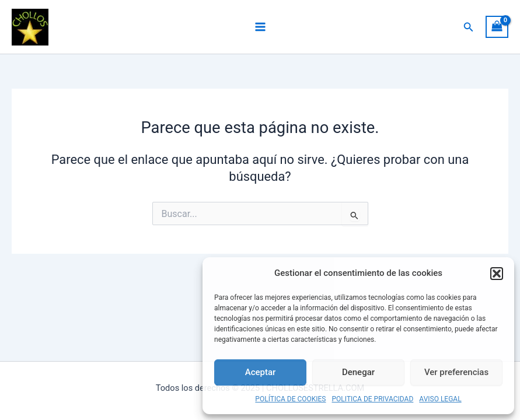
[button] (497, 274)
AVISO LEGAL (440, 399)
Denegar (358, 372)
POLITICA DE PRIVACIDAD (373, 399)
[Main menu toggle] (260, 27)
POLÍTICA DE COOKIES (290, 399)
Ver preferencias (456, 372)
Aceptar (261, 372)
